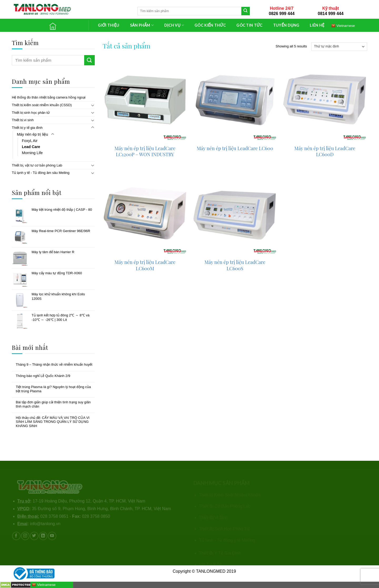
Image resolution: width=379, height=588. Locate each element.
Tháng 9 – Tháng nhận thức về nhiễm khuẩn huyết (54, 364)
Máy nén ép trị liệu (32, 134)
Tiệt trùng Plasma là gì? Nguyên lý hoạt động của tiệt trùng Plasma (53, 389)
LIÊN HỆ (317, 25)
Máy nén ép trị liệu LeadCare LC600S (235, 265)
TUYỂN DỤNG (286, 25)
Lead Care (31, 147)
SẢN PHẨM (142, 25)
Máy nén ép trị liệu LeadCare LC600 (235, 148)
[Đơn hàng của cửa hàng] (339, 47)
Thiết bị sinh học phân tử (31, 113)
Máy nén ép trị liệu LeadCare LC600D (325, 151)
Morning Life (32, 153)
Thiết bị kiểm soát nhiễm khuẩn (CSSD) (42, 105)
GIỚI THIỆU (109, 25)
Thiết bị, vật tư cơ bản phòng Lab (37, 165)
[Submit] (246, 11)
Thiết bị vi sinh (23, 120)
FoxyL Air (30, 141)
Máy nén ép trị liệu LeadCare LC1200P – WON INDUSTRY (145, 151)
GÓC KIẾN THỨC (210, 25)
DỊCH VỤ (174, 25)
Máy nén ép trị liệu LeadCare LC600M (145, 265)
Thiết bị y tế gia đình (27, 128)
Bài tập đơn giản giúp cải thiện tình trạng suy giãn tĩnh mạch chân (53, 404)
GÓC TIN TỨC (249, 25)
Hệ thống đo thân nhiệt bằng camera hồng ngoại (49, 97)
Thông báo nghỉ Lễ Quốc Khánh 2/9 (43, 376)
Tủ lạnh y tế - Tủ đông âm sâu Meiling (41, 173)
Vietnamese (343, 26)
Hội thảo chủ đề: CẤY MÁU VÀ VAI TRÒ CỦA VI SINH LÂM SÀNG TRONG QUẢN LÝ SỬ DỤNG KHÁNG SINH (53, 422)
